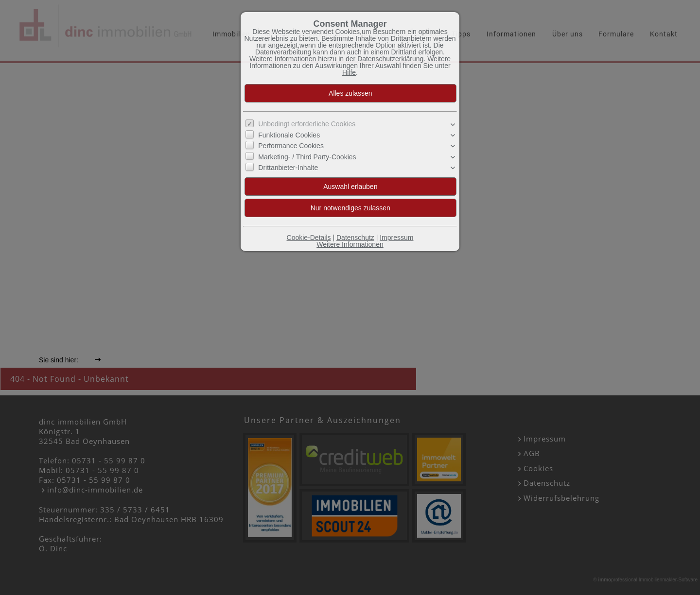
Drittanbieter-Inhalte (288, 168)
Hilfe (349, 72)
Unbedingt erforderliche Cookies (307, 124)
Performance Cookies (291, 146)
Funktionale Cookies (289, 135)
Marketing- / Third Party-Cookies (307, 157)
